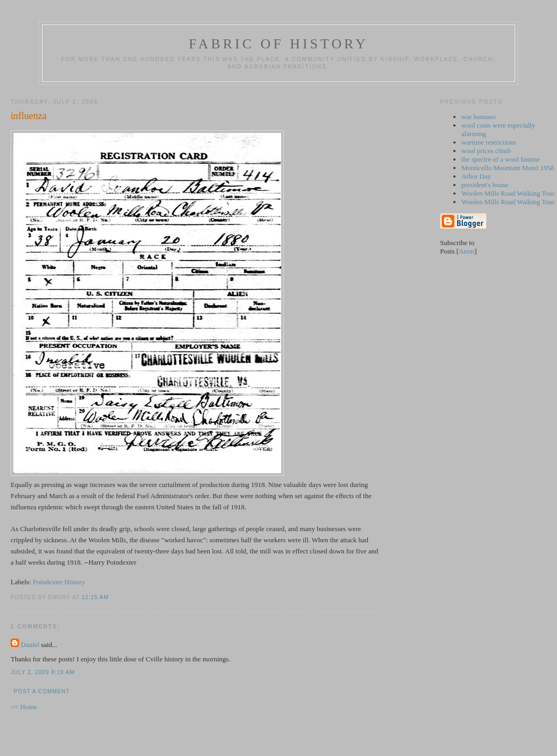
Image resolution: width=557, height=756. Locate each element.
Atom (467, 251)
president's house (485, 185)
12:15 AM (95, 597)
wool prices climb (486, 151)
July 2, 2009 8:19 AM (43, 672)
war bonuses (479, 117)
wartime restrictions (489, 142)
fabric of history (278, 44)
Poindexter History (59, 582)
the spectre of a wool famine (501, 159)
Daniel (30, 645)
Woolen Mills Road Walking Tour (508, 193)
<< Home (24, 707)
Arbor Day (476, 176)
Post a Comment (42, 691)
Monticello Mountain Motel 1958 (508, 168)
